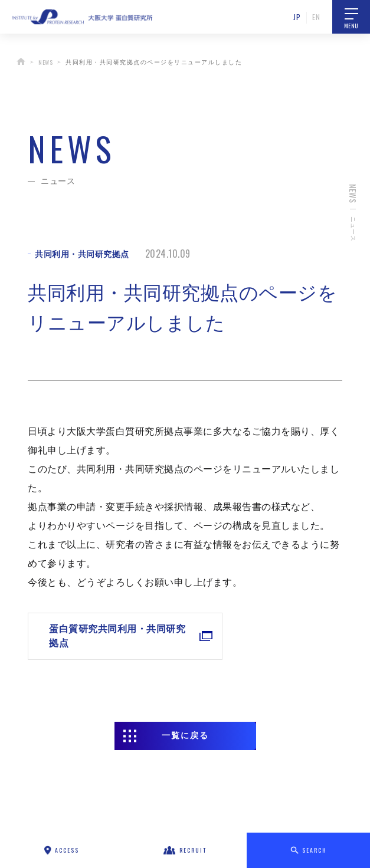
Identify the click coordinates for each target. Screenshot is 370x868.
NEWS (45, 62)
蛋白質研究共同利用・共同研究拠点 (88, 636)
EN (316, 17)
